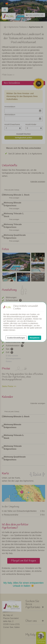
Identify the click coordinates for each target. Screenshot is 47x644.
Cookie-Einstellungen (16, 338)
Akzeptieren (35, 338)
